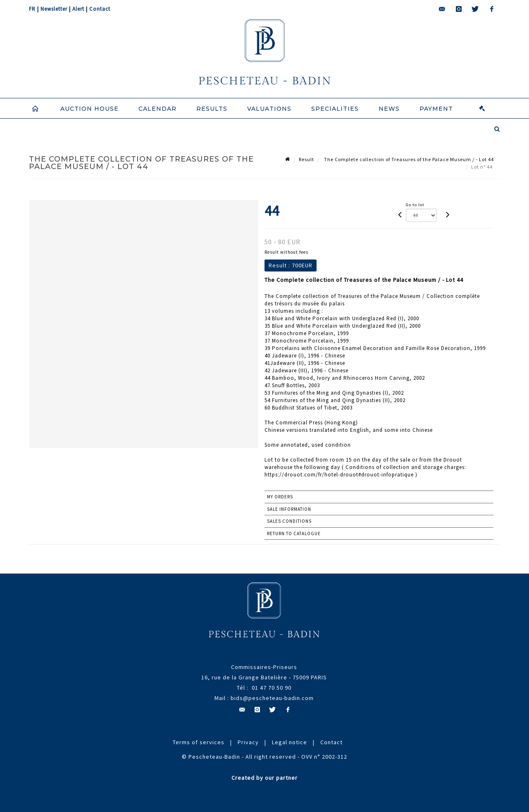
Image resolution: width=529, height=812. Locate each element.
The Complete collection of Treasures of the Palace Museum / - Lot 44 (408, 159)
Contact (100, 9)
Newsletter (54, 9)
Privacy (248, 742)
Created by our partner (264, 778)
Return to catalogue (294, 533)
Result (306, 159)
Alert (78, 9)
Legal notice (290, 742)
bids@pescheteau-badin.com (272, 698)
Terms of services (199, 742)
